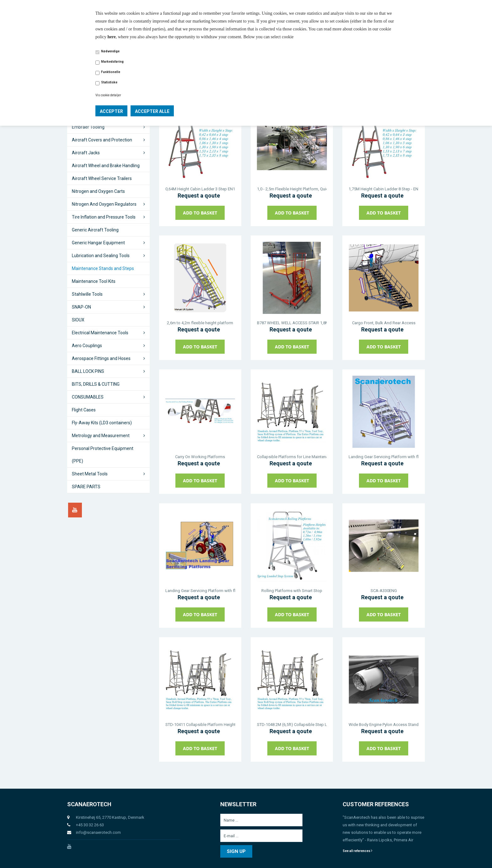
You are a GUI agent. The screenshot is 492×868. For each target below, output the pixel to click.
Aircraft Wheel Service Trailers (102, 178)
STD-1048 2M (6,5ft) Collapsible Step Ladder (292, 725)
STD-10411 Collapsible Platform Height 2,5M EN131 (200, 725)
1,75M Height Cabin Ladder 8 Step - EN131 (383, 189)
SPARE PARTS (86, 487)
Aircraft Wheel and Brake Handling (106, 166)
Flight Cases (84, 410)
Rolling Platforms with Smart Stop (292, 591)
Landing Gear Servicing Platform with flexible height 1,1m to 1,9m (200, 591)
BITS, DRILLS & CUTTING (96, 384)
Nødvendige (110, 51)
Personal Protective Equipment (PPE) (103, 455)
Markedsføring (112, 62)
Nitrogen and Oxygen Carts (98, 191)
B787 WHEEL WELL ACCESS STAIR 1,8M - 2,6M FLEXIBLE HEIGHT (292, 323)
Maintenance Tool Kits (94, 281)
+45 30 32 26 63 (90, 825)
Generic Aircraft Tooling (95, 230)
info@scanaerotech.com (98, 832)
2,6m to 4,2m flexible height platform (200, 323)
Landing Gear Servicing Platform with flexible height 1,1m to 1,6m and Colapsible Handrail (383, 457)
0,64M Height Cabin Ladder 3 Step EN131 (200, 189)
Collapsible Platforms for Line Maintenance (292, 457)
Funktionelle (111, 72)
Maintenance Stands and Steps (103, 268)
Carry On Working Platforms (200, 457)
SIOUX (78, 320)
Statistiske (109, 82)
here (112, 37)
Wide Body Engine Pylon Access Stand (383, 725)
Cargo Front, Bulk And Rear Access (384, 323)
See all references (358, 851)
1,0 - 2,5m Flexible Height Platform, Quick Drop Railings (292, 189)
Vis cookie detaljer (108, 95)
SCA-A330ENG (384, 591)
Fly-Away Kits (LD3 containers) (102, 423)
